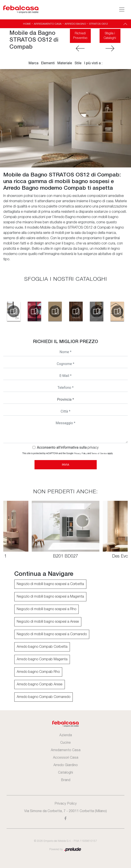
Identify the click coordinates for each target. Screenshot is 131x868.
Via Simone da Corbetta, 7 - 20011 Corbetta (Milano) (65, 811)
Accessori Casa (66, 757)
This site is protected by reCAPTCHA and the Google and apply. (68, 453)
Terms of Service (99, 454)
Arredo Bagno (75, 24)
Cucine (65, 742)
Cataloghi (65, 772)
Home (27, 24)
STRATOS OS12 (98, 24)
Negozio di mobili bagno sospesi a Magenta (50, 597)
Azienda (66, 735)
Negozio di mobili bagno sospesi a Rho (46, 609)
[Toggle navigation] (122, 9)
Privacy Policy (80, 454)
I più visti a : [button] (93, 63)
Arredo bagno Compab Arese (40, 684)
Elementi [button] (48, 63)
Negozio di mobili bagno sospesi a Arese (48, 622)
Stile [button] (78, 63)
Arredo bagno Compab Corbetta (42, 647)
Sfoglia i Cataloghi (110, 36)
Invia (65, 465)
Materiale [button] (65, 63)
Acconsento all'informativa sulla (68, 447)
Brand (66, 780)
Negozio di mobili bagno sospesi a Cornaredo (52, 634)
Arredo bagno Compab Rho (38, 672)
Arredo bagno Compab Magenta (42, 659)
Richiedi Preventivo (80, 36)
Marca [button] (34, 63)
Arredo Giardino (66, 765)
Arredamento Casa (48, 24)
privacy (93, 448)
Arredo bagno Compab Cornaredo (44, 697)
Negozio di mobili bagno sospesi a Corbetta (50, 584)
